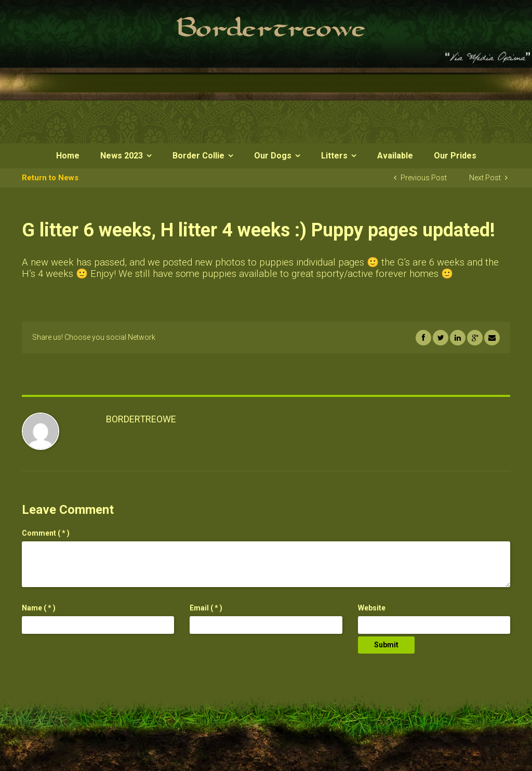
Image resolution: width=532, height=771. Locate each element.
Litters (334, 156)
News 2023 (122, 156)
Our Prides (455, 156)
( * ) (46, 533)
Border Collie (198, 156)
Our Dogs (273, 156)
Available (395, 156)
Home (68, 156)
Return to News (50, 178)
